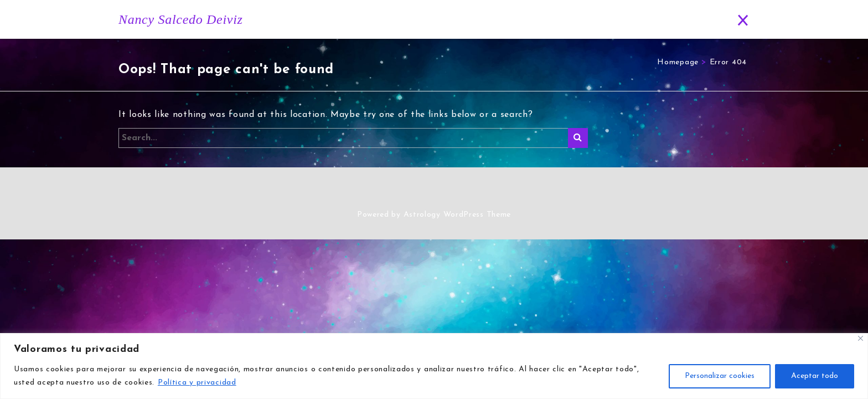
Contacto (693, 20)
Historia (464, 20)
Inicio (418, 20)
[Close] (861, 338)
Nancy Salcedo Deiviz (181, 19)
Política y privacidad (197, 383)
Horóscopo (520, 20)
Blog (575, 20)
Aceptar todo (815, 376)
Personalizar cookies (720, 376)
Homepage (678, 62)
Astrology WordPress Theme (458, 215)
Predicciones (631, 20)
